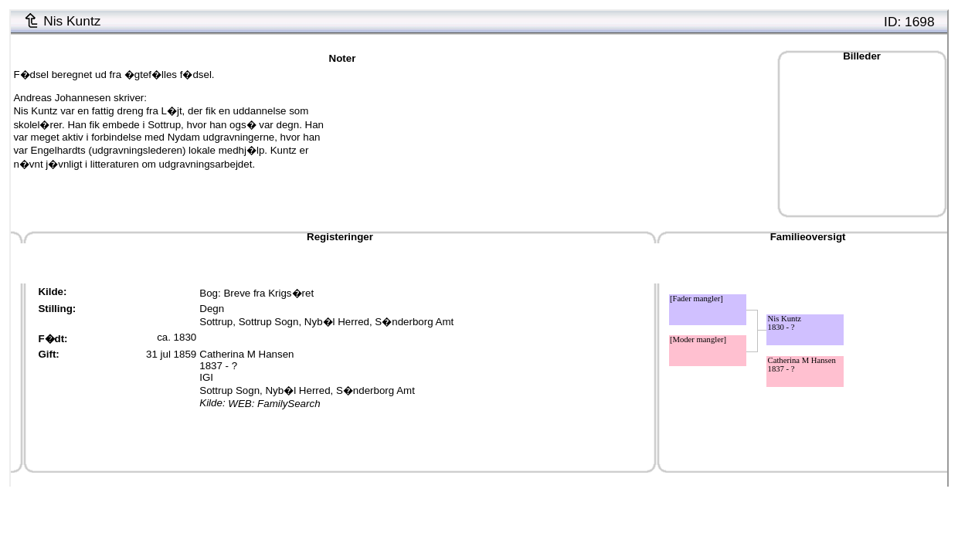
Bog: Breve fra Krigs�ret (256, 293)
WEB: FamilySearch (274, 404)
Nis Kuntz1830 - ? (785, 323)
